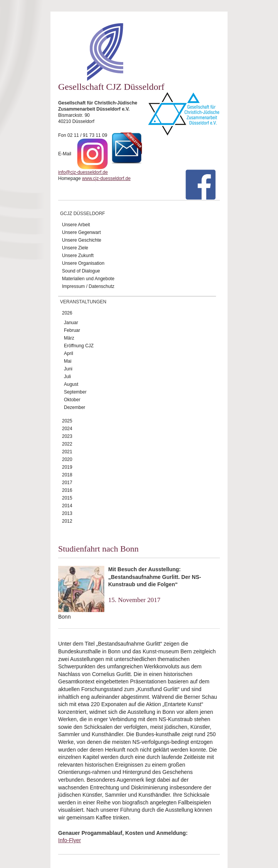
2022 (67, 444)
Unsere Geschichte (82, 240)
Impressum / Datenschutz (88, 286)
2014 (67, 506)
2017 (67, 483)
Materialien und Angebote (88, 279)
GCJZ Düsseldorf (83, 214)
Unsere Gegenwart (81, 232)
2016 (67, 490)
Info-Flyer (69, 840)
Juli (67, 377)
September (75, 392)
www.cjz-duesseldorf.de (106, 178)
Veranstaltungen (83, 302)
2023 (67, 436)
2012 (67, 521)
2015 (67, 498)
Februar (72, 330)
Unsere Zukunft (78, 256)
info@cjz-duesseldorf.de (83, 172)
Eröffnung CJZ (79, 346)
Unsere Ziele (75, 248)
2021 (67, 452)
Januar (71, 323)
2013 (67, 513)
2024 (67, 429)
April (69, 353)
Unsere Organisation (83, 263)
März (69, 338)
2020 (67, 459)
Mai (68, 361)
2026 (67, 313)
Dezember (75, 407)
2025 (67, 421)
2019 (67, 467)
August (71, 384)
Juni (68, 369)
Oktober (72, 400)
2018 (67, 475)
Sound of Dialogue (81, 271)
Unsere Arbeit (76, 225)
